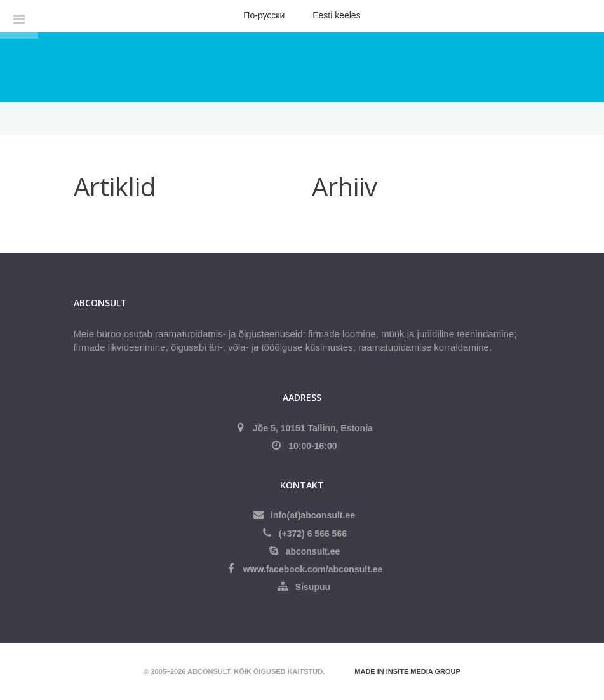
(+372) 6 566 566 (313, 534)
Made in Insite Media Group (407, 671)
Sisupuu (313, 587)
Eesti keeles (336, 15)
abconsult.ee (313, 551)
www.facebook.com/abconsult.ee (313, 569)
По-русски (264, 15)
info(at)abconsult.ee (313, 515)
